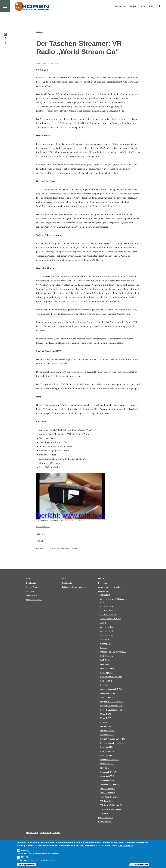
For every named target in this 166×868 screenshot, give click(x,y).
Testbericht (41, 534)
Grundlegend (27, 851)
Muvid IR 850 (106, 722)
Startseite (40, 32)
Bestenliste (103, 583)
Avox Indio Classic (108, 627)
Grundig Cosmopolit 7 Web (111, 689)
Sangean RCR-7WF (108, 772)
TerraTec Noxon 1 (107, 789)
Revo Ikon (104, 768)
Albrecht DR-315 (107, 606)
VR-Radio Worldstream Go (111, 805)
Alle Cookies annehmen (139, 865)
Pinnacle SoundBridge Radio (112, 743)
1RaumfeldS (105, 595)
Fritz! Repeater (106, 673)
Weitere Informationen (126, 846)
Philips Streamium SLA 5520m (113, 739)
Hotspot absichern (106, 818)
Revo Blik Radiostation (110, 760)
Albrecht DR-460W (108, 615)
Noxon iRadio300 (107, 731)
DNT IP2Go (105, 660)
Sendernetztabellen (34, 600)
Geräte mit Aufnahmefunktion (110, 587)
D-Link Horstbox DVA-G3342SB (113, 652)
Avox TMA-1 (105, 640)
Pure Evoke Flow (107, 751)
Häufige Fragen (33, 587)
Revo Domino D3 (107, 764)
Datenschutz (32, 833)
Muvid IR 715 (106, 714)
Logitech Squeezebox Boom (112, 702)
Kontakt (56, 833)
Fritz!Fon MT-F (106, 681)
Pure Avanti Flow (107, 747)
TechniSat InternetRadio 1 (111, 785)
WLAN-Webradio (43, 527)
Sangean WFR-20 (108, 780)
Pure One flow (106, 756)
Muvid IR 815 (106, 718)
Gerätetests (31, 583)
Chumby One (106, 644)
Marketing (25, 857)
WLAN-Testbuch (105, 822)
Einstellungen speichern (27, 865)
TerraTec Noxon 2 (107, 793)
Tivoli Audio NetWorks (109, 797)
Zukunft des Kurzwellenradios (74, 587)
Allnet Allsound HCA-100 (110, 619)
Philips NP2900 (107, 735)
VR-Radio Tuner (107, 801)
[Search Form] (159, 15)
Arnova (103, 623)
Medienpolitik (32, 596)
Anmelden (40, 549)
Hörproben (31, 591)
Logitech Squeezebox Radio (112, 710)
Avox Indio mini (107, 635)
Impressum (45, 833)
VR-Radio (40, 541)
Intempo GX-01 (107, 698)
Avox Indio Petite (107, 631)
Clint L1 (103, 648)
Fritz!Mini (104, 685)
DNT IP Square (107, 656)
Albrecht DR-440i (107, 611)
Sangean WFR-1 (107, 776)
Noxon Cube (105, 727)
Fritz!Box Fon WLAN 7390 (111, 677)
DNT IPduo (105, 664)
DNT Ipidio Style (107, 669)
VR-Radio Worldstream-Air (111, 809)
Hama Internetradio (108, 693)
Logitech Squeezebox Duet (111, 706)
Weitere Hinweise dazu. (78, 520)
